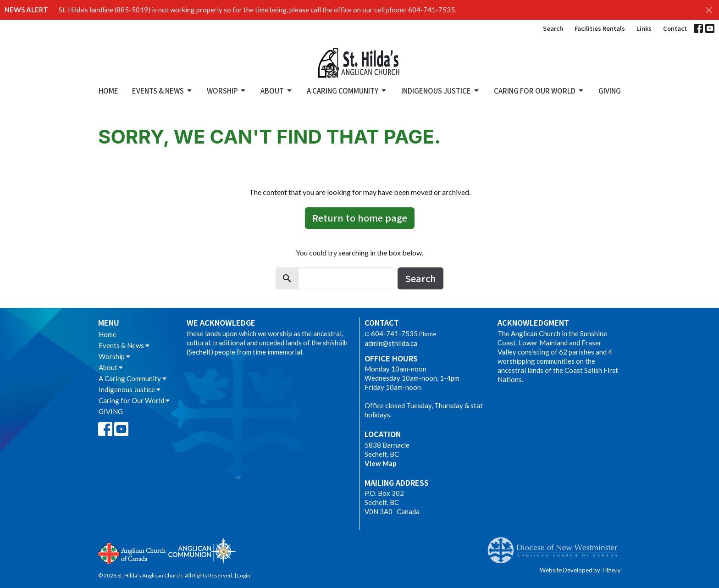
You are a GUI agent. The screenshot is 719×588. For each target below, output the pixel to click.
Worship (227, 91)
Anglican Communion (202, 551)
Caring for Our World (539, 91)
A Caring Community (347, 91)
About (277, 91)
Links (644, 28)
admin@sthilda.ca (391, 343)
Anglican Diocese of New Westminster (556, 546)
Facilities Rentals (600, 28)
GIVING (610, 91)
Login (244, 575)
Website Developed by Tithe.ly (580, 570)
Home (108, 91)
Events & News (163, 91)
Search (553, 28)
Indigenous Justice (441, 91)
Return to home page (360, 218)
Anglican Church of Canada (132, 552)
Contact (675, 28)
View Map (381, 463)
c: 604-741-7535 (391, 333)
